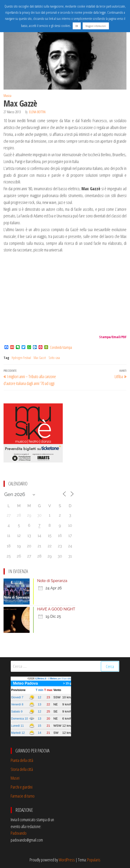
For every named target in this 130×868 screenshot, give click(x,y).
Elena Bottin (37, 112)
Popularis (94, 860)
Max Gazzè (40, 358)
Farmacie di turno (23, 796)
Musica (7, 96)
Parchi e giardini (22, 787)
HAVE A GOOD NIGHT (56, 609)
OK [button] (77, 26)
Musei (15, 778)
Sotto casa (54, 358)
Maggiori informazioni (96, 26)
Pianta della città (22, 760)
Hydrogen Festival (21, 358)
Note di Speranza (52, 581)
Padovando (19, 833)
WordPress (67, 860)
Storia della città (22, 769)
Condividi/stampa (61, 347)
